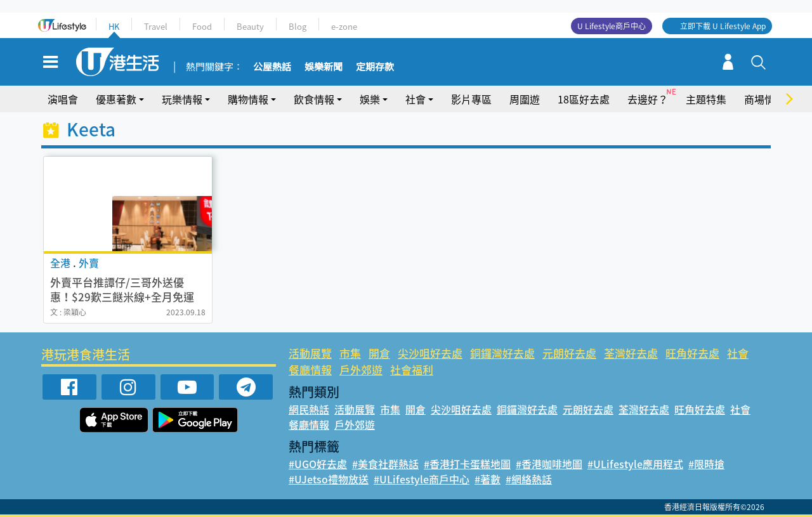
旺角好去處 (692, 353)
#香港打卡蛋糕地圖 (467, 464)
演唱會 (63, 99)
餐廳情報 (310, 370)
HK (114, 26)
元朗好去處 (569, 353)
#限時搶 (706, 464)
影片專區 (471, 99)
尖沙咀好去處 (430, 353)
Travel (156, 26)
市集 (350, 353)
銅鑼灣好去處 (502, 353)
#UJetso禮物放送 (329, 479)
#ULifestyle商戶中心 (422, 479)
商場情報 (764, 99)
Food (202, 26)
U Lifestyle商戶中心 (612, 26)
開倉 (379, 353)
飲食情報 (314, 99)
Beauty (250, 26)
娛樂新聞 (324, 67)
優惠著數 (116, 99)
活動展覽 (310, 353)
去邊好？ (648, 99)
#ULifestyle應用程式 (635, 464)
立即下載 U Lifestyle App (723, 26)
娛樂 (370, 99)
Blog (298, 26)
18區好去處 (584, 99)
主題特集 (706, 99)
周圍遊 (525, 99)
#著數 (488, 479)
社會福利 (412, 370)
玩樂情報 (182, 99)
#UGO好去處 (318, 464)
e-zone (344, 26)
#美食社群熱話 (385, 464)
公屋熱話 (272, 67)
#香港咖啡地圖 (549, 464)
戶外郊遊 (361, 370)
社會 (416, 99)
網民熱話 (309, 409)
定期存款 (375, 67)
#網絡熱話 (529, 479)
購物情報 (248, 99)
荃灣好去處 (631, 353)
